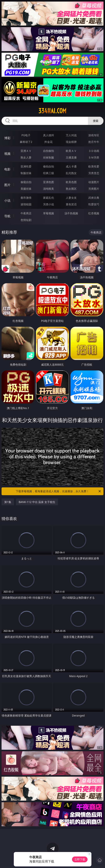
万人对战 (71, 135)
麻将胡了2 (26, 142)
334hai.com (52, 111)
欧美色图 (71, 182)
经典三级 (49, 173)
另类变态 (94, 173)
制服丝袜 (26, 173)
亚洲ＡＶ (26, 151)
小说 (7, 200)
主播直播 (71, 157)
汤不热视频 (71, 213)
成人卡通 (71, 166)
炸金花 (49, 142)
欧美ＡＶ (71, 151)
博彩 (7, 138)
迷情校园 (26, 204)
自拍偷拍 (49, 151)
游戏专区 (94, 135)
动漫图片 (94, 182)
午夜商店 (26, 213)
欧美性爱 (94, 166)
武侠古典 (94, 198)
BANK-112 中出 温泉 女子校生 (37, 502)
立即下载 (80, 859)
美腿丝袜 (26, 189)
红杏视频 (94, 213)
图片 (7, 185)
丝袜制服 (49, 157)
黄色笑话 (71, 204)
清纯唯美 (49, 189)
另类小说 (49, 204)
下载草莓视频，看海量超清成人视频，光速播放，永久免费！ (59, 491)
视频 (7, 154)
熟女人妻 (26, 157)
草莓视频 (49, 213)
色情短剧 (26, 220)
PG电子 (26, 135)
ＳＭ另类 (94, 157)
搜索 (96, 121)
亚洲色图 (49, 182)
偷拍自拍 (49, 166)
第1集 (8, 502)
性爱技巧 (94, 204)
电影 (7, 169)
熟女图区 (71, 189)
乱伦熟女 (71, 173)
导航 (7, 216)
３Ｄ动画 (94, 151)
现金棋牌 (71, 142)
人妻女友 (71, 198)
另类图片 (94, 189)
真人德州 (49, 135)
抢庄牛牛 (94, 142)
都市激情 (26, 198)
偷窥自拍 (26, 182)
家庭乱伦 (49, 198)
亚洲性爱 (26, 166)
